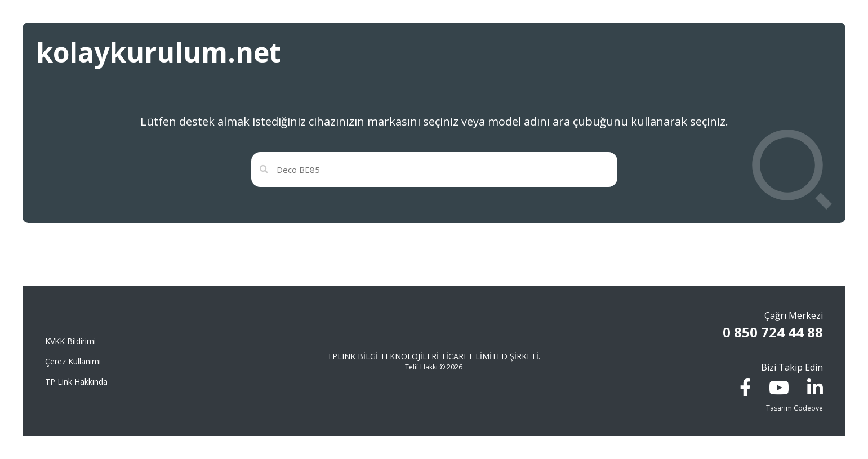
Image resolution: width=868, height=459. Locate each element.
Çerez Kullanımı (73, 361)
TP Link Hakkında (76, 382)
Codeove (808, 408)
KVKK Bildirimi (70, 341)
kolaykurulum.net (159, 52)
